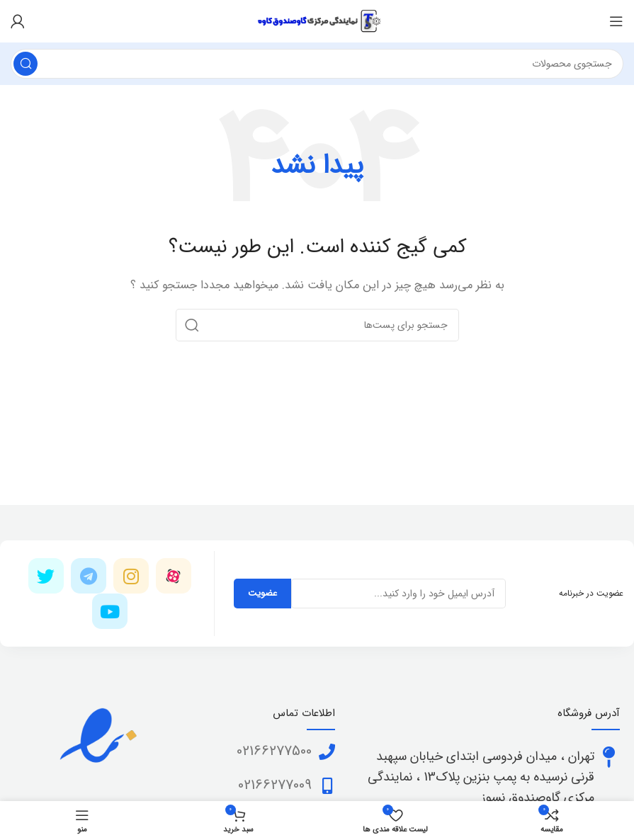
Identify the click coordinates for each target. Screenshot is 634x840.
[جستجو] (317, 64)
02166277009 (275, 785)
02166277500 (274, 751)
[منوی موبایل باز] (616, 21)
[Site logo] (317, 21)
